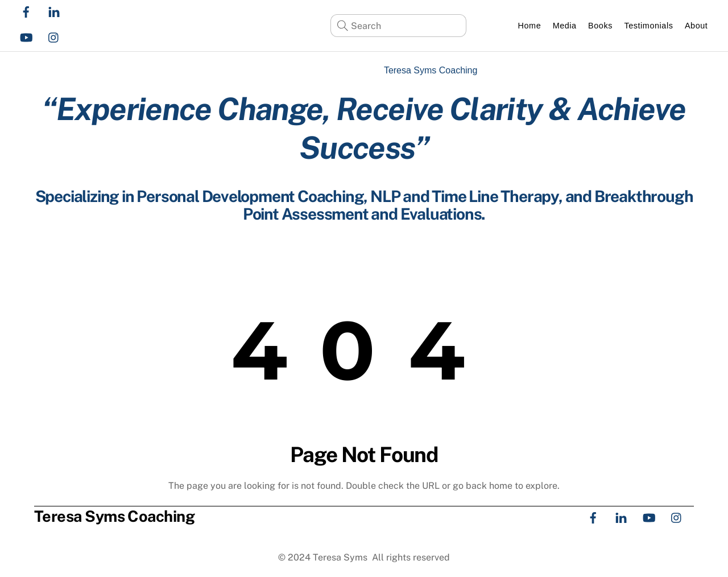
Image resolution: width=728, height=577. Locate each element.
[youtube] (26, 36)
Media (565, 26)
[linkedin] (54, 11)
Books (600, 26)
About (696, 26)
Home (530, 26)
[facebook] (26, 11)
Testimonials (648, 26)
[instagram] (54, 36)
